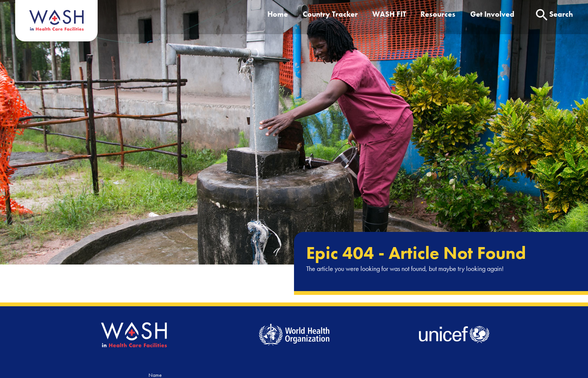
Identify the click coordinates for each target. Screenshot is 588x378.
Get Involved (492, 14)
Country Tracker (330, 14)
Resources (438, 14)
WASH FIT (389, 14)
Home (278, 14)
